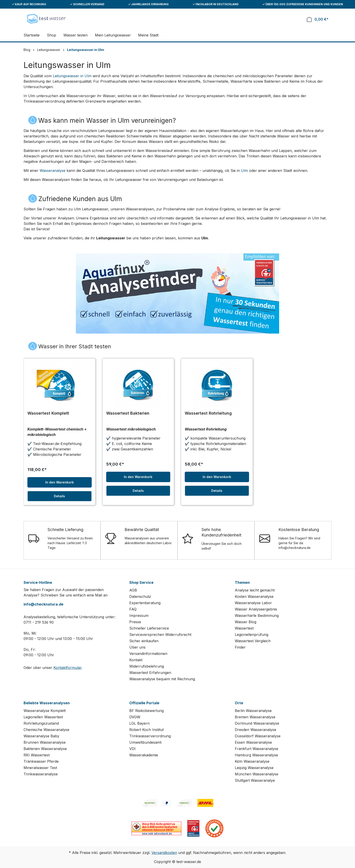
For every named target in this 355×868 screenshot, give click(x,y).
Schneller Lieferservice (149, 628)
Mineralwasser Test (40, 768)
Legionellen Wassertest (43, 717)
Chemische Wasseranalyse (46, 730)
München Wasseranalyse (257, 774)
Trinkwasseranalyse (41, 774)
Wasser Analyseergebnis (256, 609)
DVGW (135, 717)
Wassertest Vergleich (253, 641)
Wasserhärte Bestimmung (257, 616)
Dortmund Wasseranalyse (257, 723)
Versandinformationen (148, 654)
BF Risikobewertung (146, 711)
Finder (240, 647)
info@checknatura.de (43, 604)
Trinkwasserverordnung (150, 736)
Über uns (137, 647)
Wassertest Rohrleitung (208, 413)
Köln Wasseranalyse (252, 761)
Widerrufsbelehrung (147, 666)
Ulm (244, 171)
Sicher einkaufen (144, 641)
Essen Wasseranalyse (253, 742)
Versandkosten (164, 853)
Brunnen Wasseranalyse (45, 742)
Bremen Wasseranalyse (255, 717)
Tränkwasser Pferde (41, 761)
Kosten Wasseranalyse (254, 596)
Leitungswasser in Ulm (72, 76)
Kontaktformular (67, 668)
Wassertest (244, 628)
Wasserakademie (144, 755)
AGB (133, 590)
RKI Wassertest (37, 755)
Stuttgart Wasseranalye (255, 780)
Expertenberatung (145, 603)
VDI (132, 749)
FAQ (133, 609)
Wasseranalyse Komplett (45, 711)
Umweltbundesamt (145, 742)
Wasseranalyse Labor (253, 603)
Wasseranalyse (53, 171)
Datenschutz (140, 596)
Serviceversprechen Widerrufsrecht (160, 635)
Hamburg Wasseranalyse (256, 755)
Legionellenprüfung (252, 635)
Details (59, 496)
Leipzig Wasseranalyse (254, 768)
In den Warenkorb (60, 482)
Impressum (139, 616)
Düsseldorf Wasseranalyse (258, 736)
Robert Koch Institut (146, 730)
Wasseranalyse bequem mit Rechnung (162, 679)
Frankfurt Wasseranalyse (257, 749)
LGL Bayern (139, 723)
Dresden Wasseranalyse (255, 730)
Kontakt (136, 660)
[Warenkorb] (318, 19)
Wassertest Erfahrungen (150, 673)
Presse (135, 622)
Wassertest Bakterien (128, 413)
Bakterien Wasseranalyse (45, 749)
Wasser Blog (246, 622)
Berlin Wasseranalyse (253, 711)
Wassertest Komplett (48, 413)
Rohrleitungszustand (41, 723)
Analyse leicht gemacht (255, 590)
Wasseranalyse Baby (41, 736)
